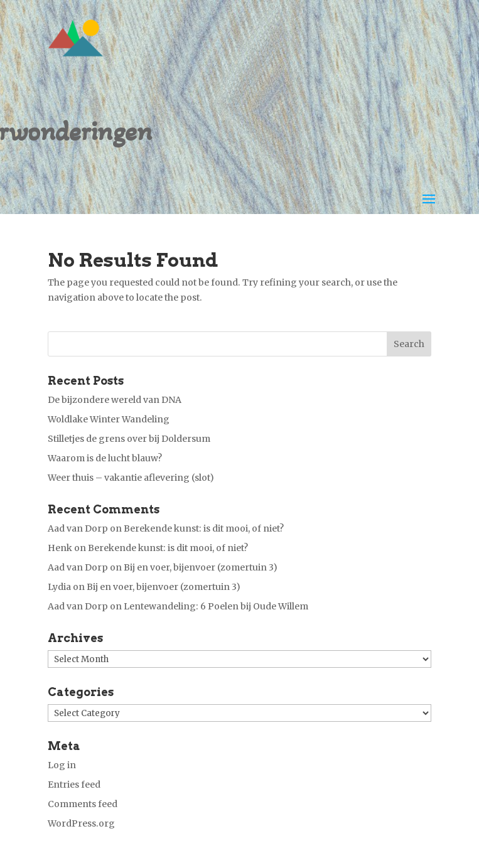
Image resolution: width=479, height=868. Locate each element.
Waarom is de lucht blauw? (105, 458)
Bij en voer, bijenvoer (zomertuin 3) (201, 567)
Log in (62, 765)
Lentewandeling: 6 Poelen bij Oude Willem (216, 606)
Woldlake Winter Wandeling (109, 419)
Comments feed (83, 804)
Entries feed (74, 785)
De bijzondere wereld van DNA (115, 400)
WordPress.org (81, 823)
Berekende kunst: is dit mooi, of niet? (204, 528)
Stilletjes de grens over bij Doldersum (129, 439)
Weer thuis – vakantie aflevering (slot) (131, 478)
